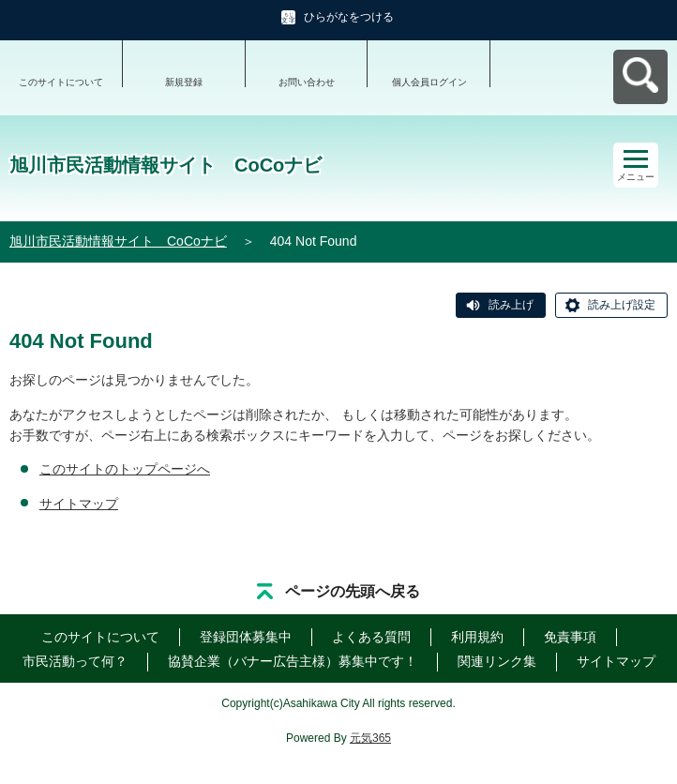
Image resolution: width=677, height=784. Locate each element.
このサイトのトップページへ (125, 469)
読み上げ (511, 305)
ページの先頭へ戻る (353, 591)
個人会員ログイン (429, 82)
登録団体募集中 (246, 637)
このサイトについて (61, 82)
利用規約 (477, 637)
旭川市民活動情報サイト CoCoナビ (118, 241)
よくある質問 (371, 637)
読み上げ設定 (622, 305)
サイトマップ (79, 504)
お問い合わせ (307, 82)
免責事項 (570, 637)
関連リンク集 (497, 661)
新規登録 (184, 82)
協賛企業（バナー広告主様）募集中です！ (293, 661)
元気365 (370, 738)
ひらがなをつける (349, 17)
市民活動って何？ (75, 661)
